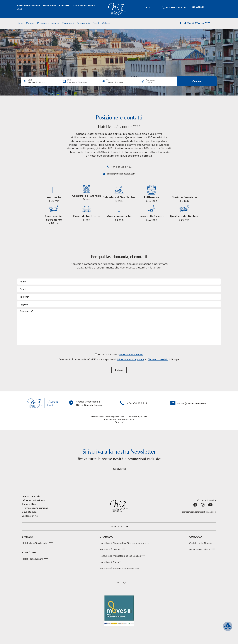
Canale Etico (29, 504)
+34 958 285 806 (176, 8)
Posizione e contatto (48, 23)
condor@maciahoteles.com (121, 174)
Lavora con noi (30, 516)
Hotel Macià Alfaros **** (202, 550)
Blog (20, 9)
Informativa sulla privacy (131, 359)
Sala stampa (29, 512)
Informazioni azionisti (34, 500)
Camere (30, 23)
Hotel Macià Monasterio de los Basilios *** (122, 556)
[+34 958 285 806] (163, 8)
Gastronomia (83, 23)
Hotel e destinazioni (29, 6)
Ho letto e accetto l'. (119, 357)
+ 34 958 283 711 (137, 403)
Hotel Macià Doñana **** (35, 559)
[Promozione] (153, 82)
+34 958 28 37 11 (121, 167)
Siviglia (27, 537)
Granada (106, 537)
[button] (122, 583)
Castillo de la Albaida (200, 543)
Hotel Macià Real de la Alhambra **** (119, 569)
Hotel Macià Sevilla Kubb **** (37, 543)
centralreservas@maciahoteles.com (199, 512)
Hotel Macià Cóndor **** (195, 23)
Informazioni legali (122, 583)
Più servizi (119, 422)
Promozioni (50, 6)
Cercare (197, 81)
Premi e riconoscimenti (35, 508)
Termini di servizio (158, 359)
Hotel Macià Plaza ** (110, 562)
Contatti (64, 6)
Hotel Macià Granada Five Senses (125, 543)
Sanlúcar (29, 553)
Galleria (106, 23)
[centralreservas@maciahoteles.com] (180, 512)
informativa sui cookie (131, 355)
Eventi (96, 23)
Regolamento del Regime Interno (119, 419)
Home (20, 23)
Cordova (196, 537)
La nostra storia (31, 496)
